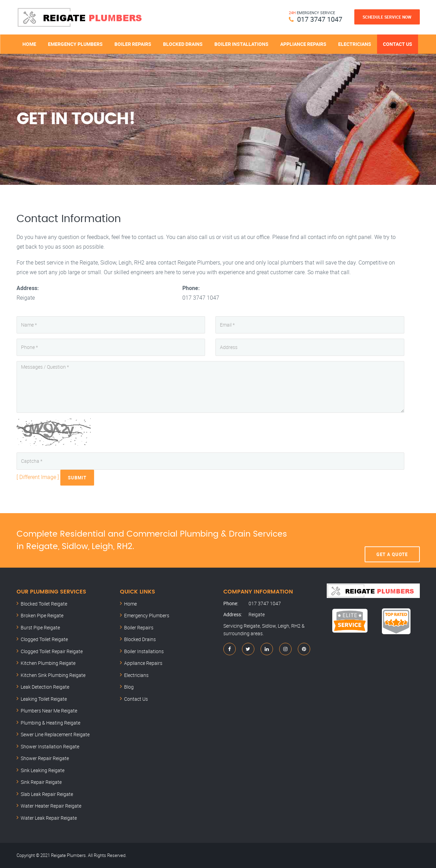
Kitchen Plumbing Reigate (48, 663)
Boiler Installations (241, 44)
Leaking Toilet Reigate (44, 699)
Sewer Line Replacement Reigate (55, 734)
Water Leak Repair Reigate (49, 818)
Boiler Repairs (133, 44)
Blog (129, 687)
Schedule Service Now (387, 17)
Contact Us (398, 44)
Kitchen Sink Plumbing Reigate (53, 675)
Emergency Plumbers (75, 44)
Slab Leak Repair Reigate (47, 794)
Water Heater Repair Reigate (51, 806)
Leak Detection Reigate (45, 687)
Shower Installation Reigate (50, 746)
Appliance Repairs (303, 44)
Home (29, 44)
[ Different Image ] (38, 477)
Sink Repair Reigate (41, 782)
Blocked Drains (183, 44)
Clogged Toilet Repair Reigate (52, 651)
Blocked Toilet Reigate (44, 604)
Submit (77, 478)
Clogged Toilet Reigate (44, 639)
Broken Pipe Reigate (42, 615)
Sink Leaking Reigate (43, 770)
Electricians (355, 44)
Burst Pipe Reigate (40, 627)
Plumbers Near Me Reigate (49, 711)
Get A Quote (392, 540)
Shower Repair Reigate (45, 758)
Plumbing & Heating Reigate (50, 723)
